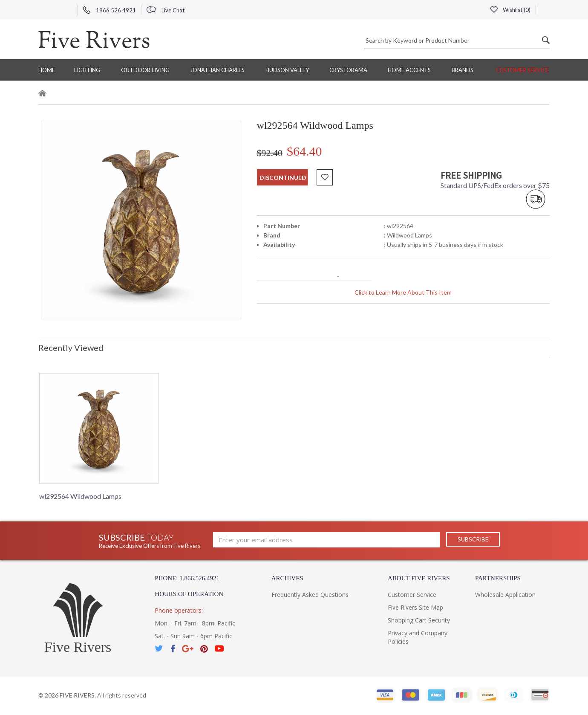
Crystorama (348, 70)
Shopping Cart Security (419, 620)
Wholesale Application (505, 595)
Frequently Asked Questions (310, 595)
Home (47, 70)
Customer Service (523, 70)
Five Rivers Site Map (415, 607)
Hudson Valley (287, 70)
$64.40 (304, 151)
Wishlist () (510, 10)
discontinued (283, 178)
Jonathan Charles (217, 70)
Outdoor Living (145, 70)
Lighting (87, 70)
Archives (287, 578)
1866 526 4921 (110, 10)
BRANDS (463, 70)
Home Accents (409, 70)
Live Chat (166, 10)
